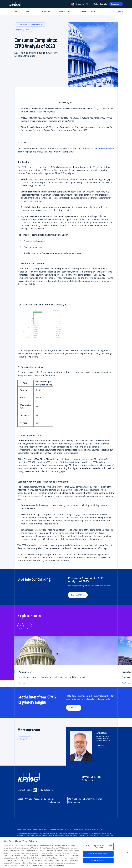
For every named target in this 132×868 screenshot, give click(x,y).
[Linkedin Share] (35, 790)
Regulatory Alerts (24, 30)
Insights (14, 12)
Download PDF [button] (78, 595)
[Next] (29, 626)
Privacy (28, 799)
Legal (20, 799)
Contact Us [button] (24, 739)
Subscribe (104, 4)
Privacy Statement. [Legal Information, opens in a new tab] (57, 865)
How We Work (65, 12)
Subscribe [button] (73, 708)
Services (30, 12)
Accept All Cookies (98, 860)
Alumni (89, 4)
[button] (73, 4)
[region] (66, 853)
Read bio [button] (101, 745)
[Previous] (21, 626)
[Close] (128, 852)
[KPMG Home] (15, 4)
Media (96, 4)
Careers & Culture (88, 12)
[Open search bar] (118, 12)
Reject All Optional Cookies (98, 854)
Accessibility (40, 799)
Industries (46, 12)
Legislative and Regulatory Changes (31, 24)
